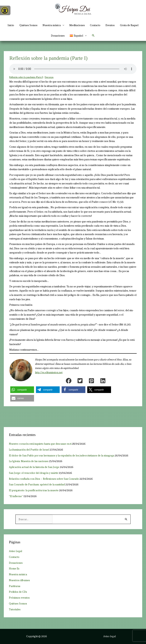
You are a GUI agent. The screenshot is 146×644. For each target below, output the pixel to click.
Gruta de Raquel (129, 25)
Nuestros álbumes (19, 580)
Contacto (95, 25)
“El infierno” (16, 496)
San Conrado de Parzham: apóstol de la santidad (37, 484)
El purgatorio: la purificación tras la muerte (34, 490)
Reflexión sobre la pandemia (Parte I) (26, 77)
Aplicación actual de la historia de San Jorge (34, 467)
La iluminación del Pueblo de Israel (29, 450)
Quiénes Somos (28, 25)
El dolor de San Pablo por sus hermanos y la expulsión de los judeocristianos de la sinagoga (62, 455)
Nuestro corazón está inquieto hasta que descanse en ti (40, 444)
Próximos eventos (19, 598)
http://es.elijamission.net (49, 372)
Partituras (15, 586)
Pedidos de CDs (18, 592)
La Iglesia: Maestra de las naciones (29, 461)
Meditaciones (77, 25)
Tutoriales (15, 609)
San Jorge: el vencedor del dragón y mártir (34, 473)
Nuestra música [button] (52, 25)
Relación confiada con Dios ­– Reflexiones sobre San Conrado (44, 479)
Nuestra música (18, 574)
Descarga (49, 77)
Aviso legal (109, 636)
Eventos (110, 25)
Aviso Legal (15, 551)
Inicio (11, 25)
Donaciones (58, 36)
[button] (78, 36)
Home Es (14, 568)
